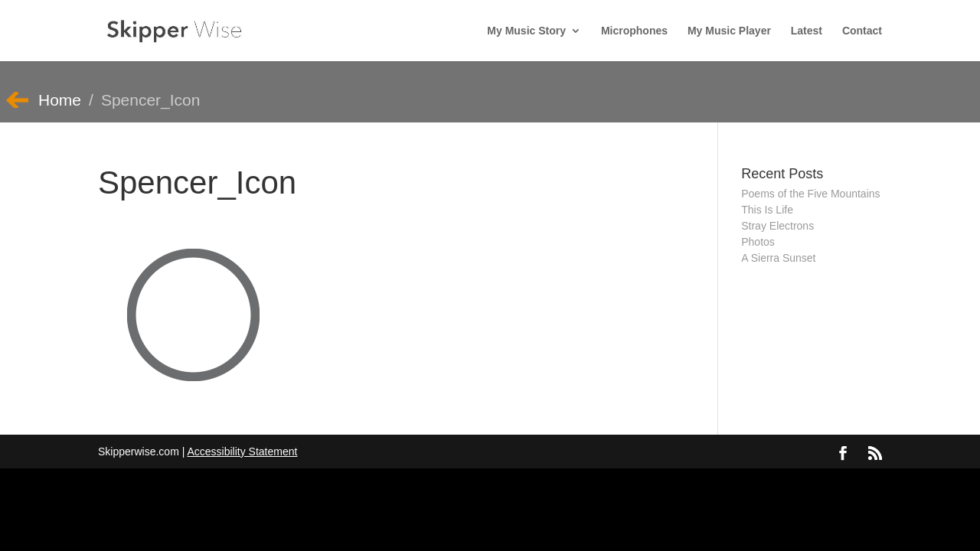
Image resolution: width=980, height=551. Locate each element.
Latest (807, 31)
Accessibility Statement (242, 452)
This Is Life (767, 210)
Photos (758, 242)
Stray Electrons (777, 226)
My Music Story (526, 31)
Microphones (634, 31)
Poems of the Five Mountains (810, 194)
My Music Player (729, 31)
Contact (862, 31)
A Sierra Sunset (778, 258)
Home (60, 100)
